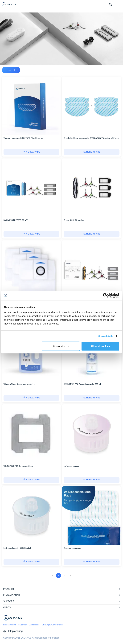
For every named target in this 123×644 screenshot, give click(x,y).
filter (11, 70)
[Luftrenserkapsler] (92, 480)
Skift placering (13, 631)
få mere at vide (31, 152)
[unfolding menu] (119, 589)
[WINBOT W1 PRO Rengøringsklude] (31, 480)
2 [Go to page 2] (65, 576)
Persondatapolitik (10, 625)
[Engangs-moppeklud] (92, 562)
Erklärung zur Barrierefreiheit (52, 625)
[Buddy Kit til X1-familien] (92, 234)
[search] (110, 4)
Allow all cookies (100, 346)
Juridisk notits (34, 625)
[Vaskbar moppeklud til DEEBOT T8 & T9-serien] (31, 152)
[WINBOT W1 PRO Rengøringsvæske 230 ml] (92, 398)
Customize (61, 346)
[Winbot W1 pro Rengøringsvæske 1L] (31, 398)
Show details (106, 336)
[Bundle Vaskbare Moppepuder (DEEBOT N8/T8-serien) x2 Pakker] (92, 152)
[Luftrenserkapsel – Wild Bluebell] (31, 562)
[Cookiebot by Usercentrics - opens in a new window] (105, 295)
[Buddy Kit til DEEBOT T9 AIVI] (31, 234)
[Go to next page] (71, 576)
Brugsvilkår (23, 625)
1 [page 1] (58, 576)
